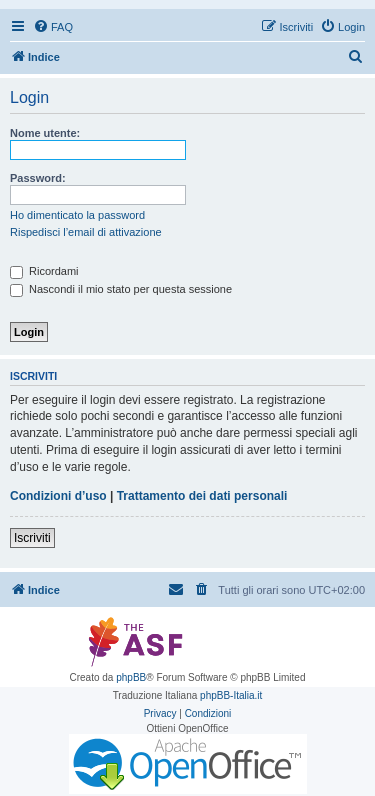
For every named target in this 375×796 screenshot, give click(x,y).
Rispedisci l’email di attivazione (86, 232)
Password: (38, 178)
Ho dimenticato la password (77, 215)
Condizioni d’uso (58, 496)
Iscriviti (32, 538)
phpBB (131, 677)
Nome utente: (45, 133)
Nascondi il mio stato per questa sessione (121, 289)
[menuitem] (53, 27)
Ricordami (44, 271)
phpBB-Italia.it (231, 695)
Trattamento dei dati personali (202, 496)
